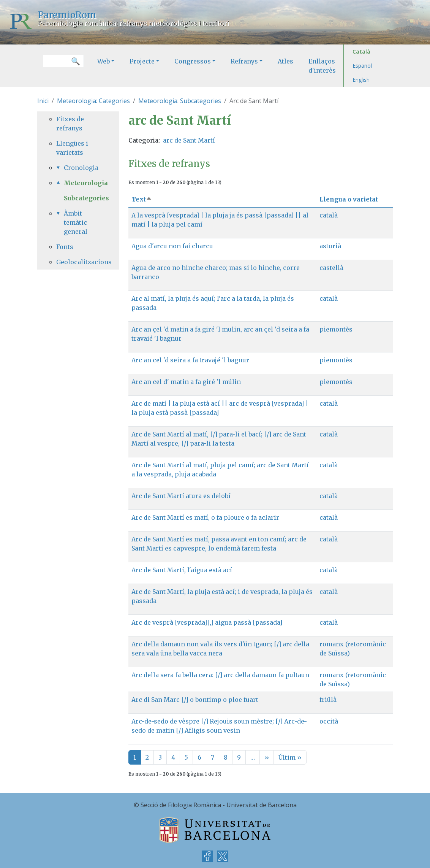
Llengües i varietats (72, 148)
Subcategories (86, 198)
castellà (331, 268)
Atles (285, 61)
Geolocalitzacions (78, 262)
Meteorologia (82, 183)
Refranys (244, 61)
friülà (328, 700)
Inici (43, 101)
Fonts (65, 247)
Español (362, 66)
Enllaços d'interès (322, 66)
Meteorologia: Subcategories (180, 101)
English (361, 80)
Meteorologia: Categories (93, 101)
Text (142, 199)
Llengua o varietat (349, 199)
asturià (330, 246)
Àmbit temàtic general (76, 222)
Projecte (142, 61)
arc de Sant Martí (189, 140)
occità (329, 721)
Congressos (193, 61)
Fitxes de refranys (70, 124)
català (329, 215)
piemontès (336, 329)
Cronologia (81, 168)
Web (104, 61)
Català (361, 52)
